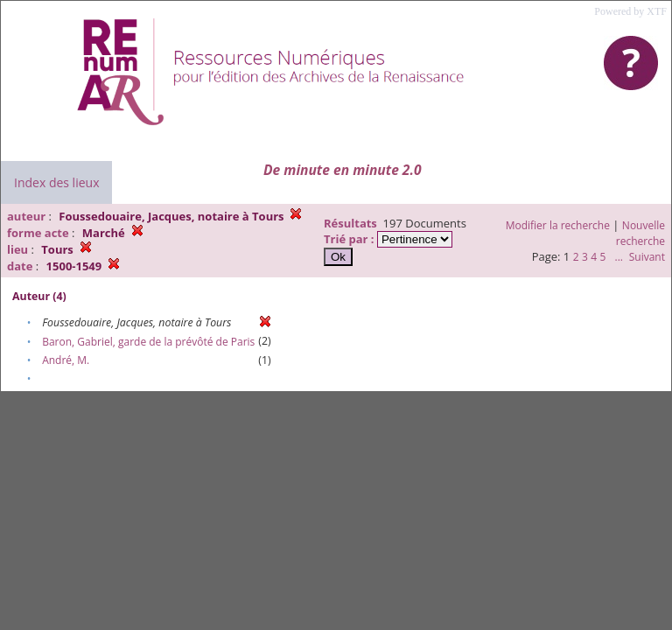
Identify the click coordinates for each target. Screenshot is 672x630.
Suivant (647, 257)
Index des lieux (56, 182)
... (618, 257)
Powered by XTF (630, 11)
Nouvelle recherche (640, 233)
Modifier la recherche (558, 225)
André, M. (66, 360)
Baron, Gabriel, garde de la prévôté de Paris (148, 342)
